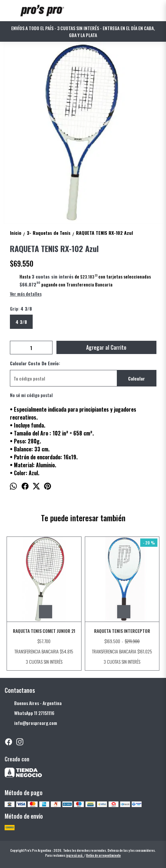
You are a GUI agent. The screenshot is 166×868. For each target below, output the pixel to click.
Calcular (136, 378)
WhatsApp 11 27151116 (30, 713)
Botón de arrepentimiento (103, 855)
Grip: (21, 308)
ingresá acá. (75, 855)
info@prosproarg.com (31, 723)
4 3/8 (21, 322)
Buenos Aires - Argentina (33, 703)
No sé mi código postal (31, 395)
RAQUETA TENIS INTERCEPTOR (122, 631)
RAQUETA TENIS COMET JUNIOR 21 (44, 631)
